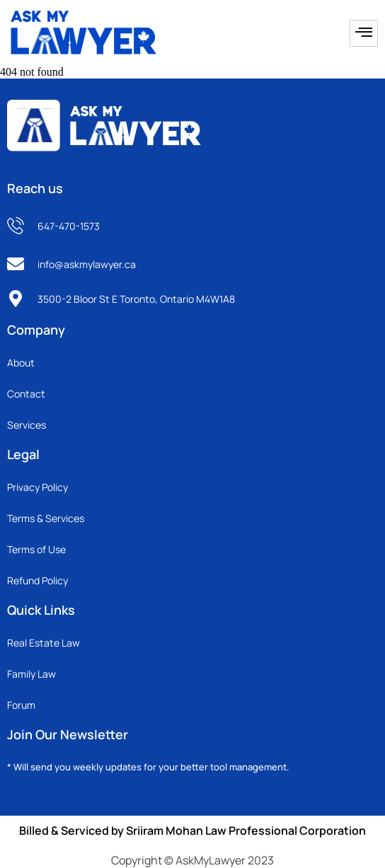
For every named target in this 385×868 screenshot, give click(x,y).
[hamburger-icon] (364, 33)
